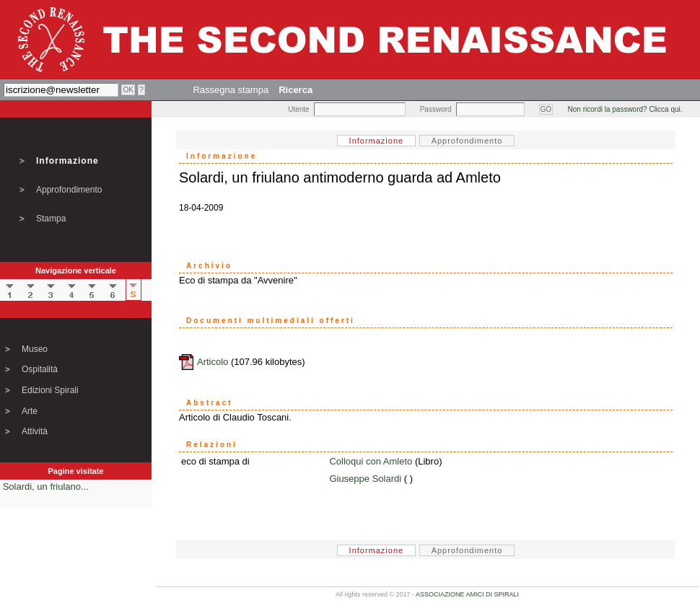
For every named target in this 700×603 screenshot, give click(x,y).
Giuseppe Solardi (365, 479)
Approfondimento (69, 190)
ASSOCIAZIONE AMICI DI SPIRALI (467, 594)
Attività (35, 431)
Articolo (213, 362)
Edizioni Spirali (50, 390)
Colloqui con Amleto (371, 461)
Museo (35, 349)
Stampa (51, 219)
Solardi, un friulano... (46, 487)
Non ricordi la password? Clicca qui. (625, 109)
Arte (30, 411)
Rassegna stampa (231, 90)
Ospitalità (40, 369)
